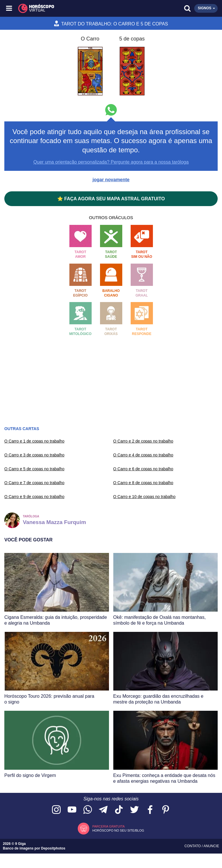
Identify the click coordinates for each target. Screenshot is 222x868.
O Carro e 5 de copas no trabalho (34, 469)
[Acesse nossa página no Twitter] (134, 810)
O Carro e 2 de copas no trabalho (143, 441)
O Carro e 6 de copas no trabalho (143, 469)
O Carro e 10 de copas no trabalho (145, 497)
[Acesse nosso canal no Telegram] (103, 810)
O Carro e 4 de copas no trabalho (143, 455)
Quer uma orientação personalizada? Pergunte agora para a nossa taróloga (111, 162)
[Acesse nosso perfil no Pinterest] (166, 810)
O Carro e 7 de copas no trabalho (34, 483)
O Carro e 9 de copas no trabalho (34, 497)
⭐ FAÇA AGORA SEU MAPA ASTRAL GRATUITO (111, 199)
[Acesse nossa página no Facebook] (150, 810)
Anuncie (211, 846)
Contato (193, 846)
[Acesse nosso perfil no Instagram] (56, 810)
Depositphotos (53, 848)
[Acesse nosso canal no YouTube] (72, 810)
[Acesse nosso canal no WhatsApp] (88, 810)
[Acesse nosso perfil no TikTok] (119, 810)
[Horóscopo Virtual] (61, 8)
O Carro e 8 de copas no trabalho (143, 483)
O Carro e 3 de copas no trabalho (34, 455)
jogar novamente (111, 180)
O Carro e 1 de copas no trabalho (34, 441)
